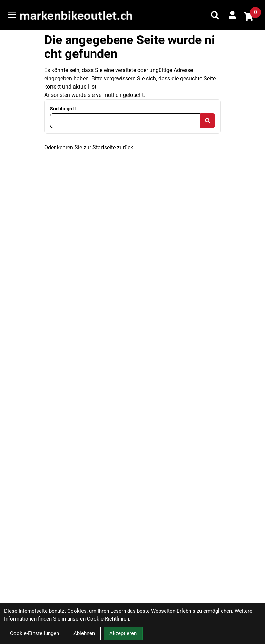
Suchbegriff (63, 109)
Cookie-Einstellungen (35, 633)
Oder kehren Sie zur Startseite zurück (89, 147)
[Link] (12, 15)
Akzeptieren (123, 633)
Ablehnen (84, 633)
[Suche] (215, 15)
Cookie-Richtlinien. (109, 619)
